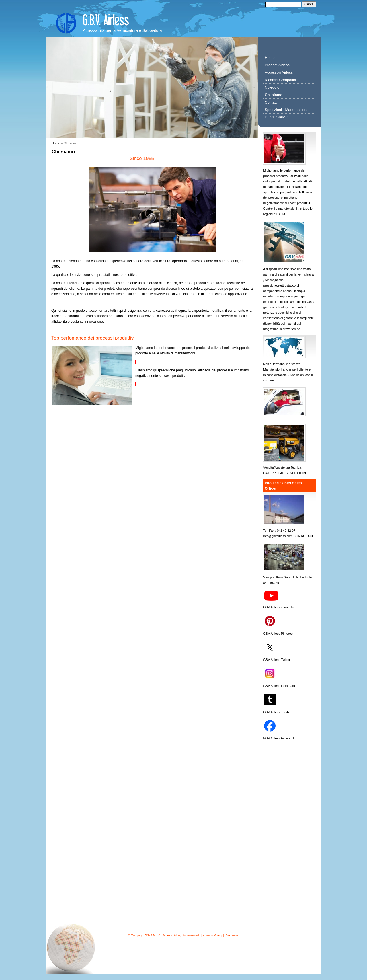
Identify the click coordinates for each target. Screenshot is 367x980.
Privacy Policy (212, 935)
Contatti (271, 102)
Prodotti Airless (277, 65)
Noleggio (272, 87)
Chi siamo (274, 95)
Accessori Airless (279, 72)
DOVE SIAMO (276, 117)
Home (56, 143)
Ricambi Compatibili (281, 80)
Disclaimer (232, 935)
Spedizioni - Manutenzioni (286, 110)
